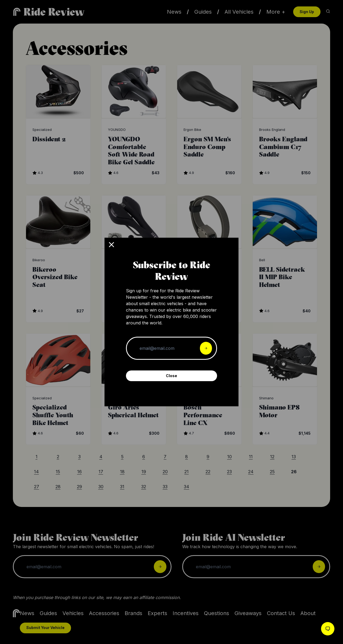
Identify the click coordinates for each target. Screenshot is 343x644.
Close (171, 376)
